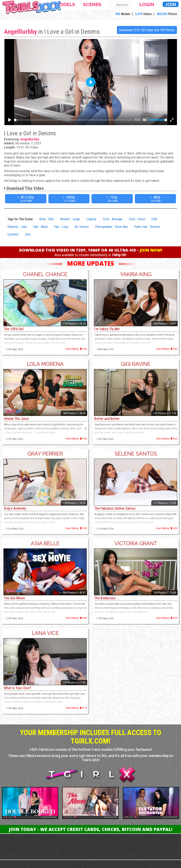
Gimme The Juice (16, 419)
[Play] (10, 120)
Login (147, 4)
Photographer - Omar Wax (111, 227)
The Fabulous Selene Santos (115, 508)
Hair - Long (61, 227)
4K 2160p (26, 199)
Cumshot (13, 234)
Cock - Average (113, 219)
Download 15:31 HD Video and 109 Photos (147, 30)
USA (154, 219)
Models (65, 4)
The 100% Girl (14, 329)
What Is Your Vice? (17, 688)
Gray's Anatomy (15, 508)
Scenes (92, 4)
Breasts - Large (70, 219)
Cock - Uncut (137, 219)
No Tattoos (82, 227)
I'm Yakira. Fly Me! (107, 329)
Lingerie (91, 219)
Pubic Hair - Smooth (147, 227)
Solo (28, 234)
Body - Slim (47, 219)
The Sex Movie (14, 598)
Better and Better (107, 419)
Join (171, 4)
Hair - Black (41, 227)
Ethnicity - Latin (17, 227)
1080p (70, 199)
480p (156, 199)
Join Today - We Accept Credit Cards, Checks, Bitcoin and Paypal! (91, 829)
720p (113, 199)
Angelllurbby (20, 32)
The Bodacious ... (107, 598)
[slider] (73, 120)
